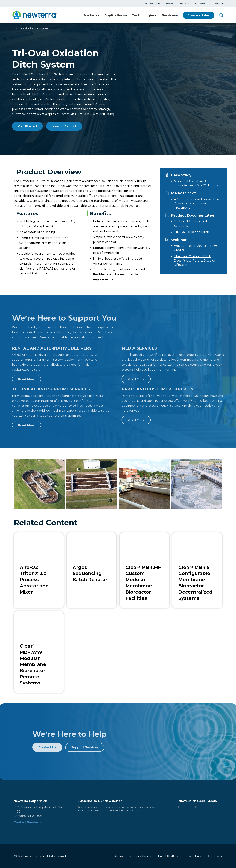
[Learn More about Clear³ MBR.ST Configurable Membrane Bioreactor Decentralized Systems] (197, 570)
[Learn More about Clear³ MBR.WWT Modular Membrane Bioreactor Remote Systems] (39, 652)
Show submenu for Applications (127, 15)
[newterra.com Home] (34, 15)
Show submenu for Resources (159, 3)
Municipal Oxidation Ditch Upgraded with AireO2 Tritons (196, 183)
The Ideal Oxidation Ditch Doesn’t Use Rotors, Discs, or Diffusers (195, 261)
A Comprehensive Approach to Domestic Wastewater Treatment (196, 203)
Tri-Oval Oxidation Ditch (191, 232)
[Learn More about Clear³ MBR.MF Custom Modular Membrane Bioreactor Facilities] (144, 570)
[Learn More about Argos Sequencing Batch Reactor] (92, 570)
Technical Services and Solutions (190, 224)
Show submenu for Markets (98, 15)
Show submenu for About (222, 3)
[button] (39, 484)
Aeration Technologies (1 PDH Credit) (196, 248)
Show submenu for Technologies (156, 15)
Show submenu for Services (177, 15)
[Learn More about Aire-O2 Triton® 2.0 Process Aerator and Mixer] (39, 570)
